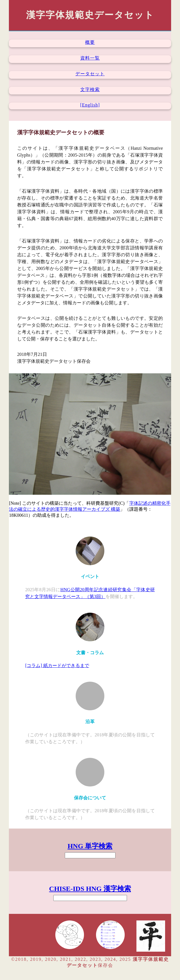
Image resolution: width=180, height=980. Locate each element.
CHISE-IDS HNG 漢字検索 (90, 889)
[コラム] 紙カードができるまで (57, 666)
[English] (90, 105)
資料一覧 (90, 58)
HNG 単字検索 (90, 846)
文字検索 (90, 89)
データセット (90, 74)
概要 (90, 42)
